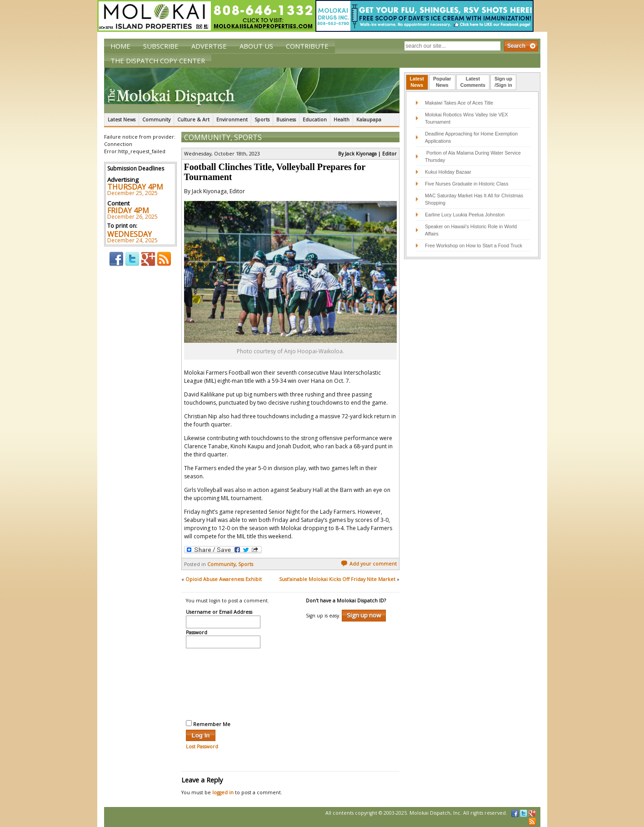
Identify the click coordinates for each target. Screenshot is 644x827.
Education (315, 120)
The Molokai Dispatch (252, 90)
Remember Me (208, 724)
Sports (262, 120)
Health (342, 120)
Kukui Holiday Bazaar (448, 172)
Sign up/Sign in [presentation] (503, 82)
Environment (232, 120)
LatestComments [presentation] (473, 82)
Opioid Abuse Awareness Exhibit (224, 579)
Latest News (122, 120)
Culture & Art (193, 120)
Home (120, 46)
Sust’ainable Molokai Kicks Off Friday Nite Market (337, 579)
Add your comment (369, 564)
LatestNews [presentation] (417, 82)
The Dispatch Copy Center (158, 60)
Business (286, 120)
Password (197, 633)
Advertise (209, 46)
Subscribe (161, 46)
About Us (256, 46)
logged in (223, 792)
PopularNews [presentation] (442, 82)
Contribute (307, 46)
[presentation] (223, 683)
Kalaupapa (369, 120)
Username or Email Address (219, 612)
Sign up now (364, 615)
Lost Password (202, 747)
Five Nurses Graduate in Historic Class (467, 184)
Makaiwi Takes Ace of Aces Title (459, 103)
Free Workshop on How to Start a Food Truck (474, 246)
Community (156, 120)
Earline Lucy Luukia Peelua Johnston (465, 215)
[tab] (417, 82)
